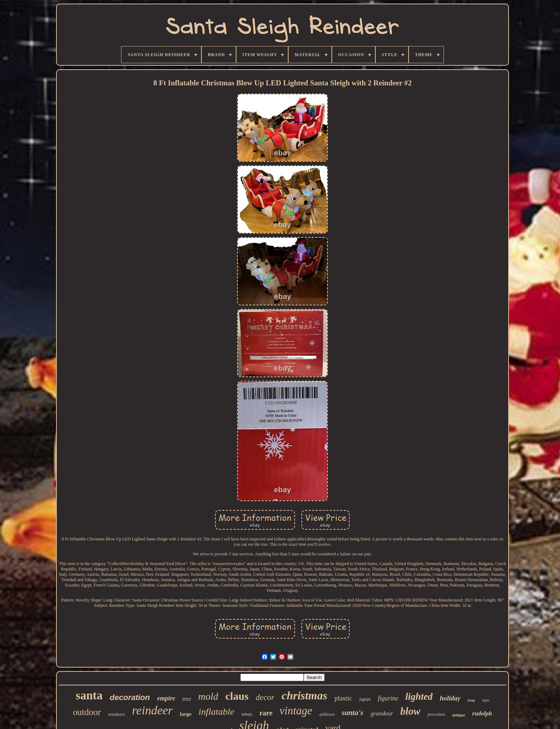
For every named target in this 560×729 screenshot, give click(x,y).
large (186, 714)
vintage (296, 711)
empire (166, 698)
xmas (247, 714)
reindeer (152, 710)
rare (266, 713)
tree (187, 699)
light (486, 700)
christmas (304, 695)
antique (459, 715)
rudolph (482, 713)
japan (365, 699)
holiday (450, 698)
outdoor (87, 712)
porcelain (436, 714)
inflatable (216, 712)
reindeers (116, 714)
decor (265, 697)
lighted (419, 696)
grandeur (382, 713)
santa (89, 695)
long (471, 700)
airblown (327, 714)
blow (410, 711)
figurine (388, 698)
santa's (353, 713)
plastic (343, 698)
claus (237, 696)
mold (208, 696)
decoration (130, 697)
